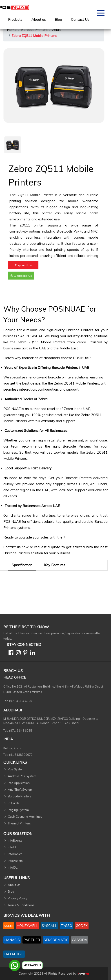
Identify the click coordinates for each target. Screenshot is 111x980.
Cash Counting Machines (25, 817)
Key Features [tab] (55, 565)
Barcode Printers (34, 30)
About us (39, 19)
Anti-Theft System (20, 790)
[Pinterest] (24, 653)
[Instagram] (17, 653)
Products (15, 19)
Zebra (57, 30)
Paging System (18, 810)
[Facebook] (10, 653)
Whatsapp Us (21, 279)
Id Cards (14, 803)
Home (12, 30)
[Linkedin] (32, 653)
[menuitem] (15, 19)
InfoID (12, 847)
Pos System (16, 769)
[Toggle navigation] (101, 15)
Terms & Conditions (21, 905)
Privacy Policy (18, 898)
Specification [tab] (22, 565)
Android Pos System (22, 776)
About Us (14, 885)
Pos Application (19, 783)
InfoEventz (15, 840)
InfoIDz (13, 867)
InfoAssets (15, 861)
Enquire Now (23, 269)
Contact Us (80, 19)
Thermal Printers (19, 823)
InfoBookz (15, 854)
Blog (58, 19)
